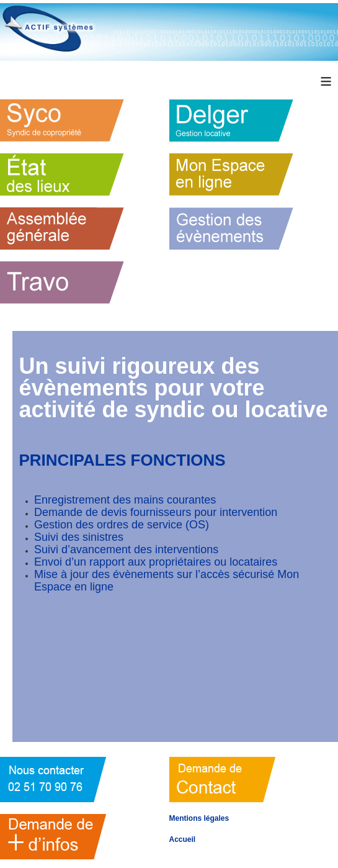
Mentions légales (199, 818)
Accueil (183, 839)
